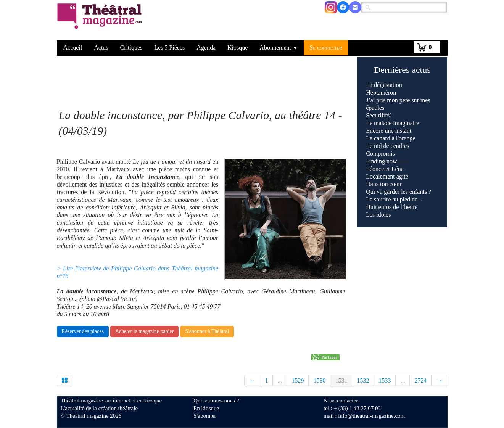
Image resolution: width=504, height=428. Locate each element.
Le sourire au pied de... (394, 199)
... (280, 381)
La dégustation (384, 85)
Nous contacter (341, 401)
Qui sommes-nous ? (216, 401)
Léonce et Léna (385, 169)
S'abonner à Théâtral (207, 331)
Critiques (131, 47)
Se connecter (326, 47)
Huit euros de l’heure (392, 207)
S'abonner (205, 416)
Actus (101, 47)
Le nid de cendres (387, 146)
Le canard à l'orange (390, 138)
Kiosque (238, 47)
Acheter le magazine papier (145, 331)
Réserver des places (83, 331)
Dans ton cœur (384, 184)
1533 (385, 381)
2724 (420, 381)
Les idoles (378, 215)
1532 (363, 381)
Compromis (380, 154)
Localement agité (387, 176)
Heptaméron (381, 93)
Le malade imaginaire (392, 123)
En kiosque (206, 408)
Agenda (206, 47)
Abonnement (279, 47)
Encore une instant (389, 131)
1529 (298, 381)
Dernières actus (402, 70)
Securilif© (379, 115)
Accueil (73, 47)
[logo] (101, 21)
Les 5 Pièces (169, 47)
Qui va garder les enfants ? (399, 192)
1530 (319, 381)
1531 (341, 381)
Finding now (381, 161)
